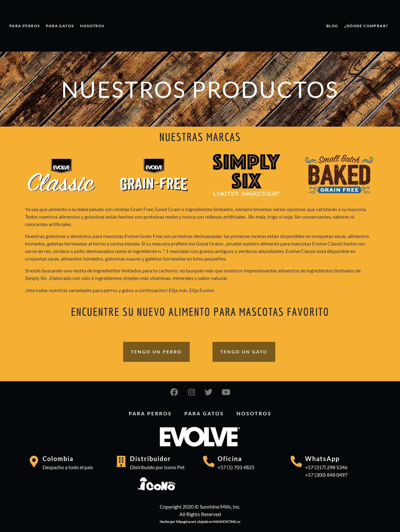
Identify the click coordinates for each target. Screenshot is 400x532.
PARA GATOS (60, 26)
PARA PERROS (25, 26)
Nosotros (92, 26)
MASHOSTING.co (227, 522)
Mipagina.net (186, 522)
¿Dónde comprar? (366, 26)
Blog (332, 26)
